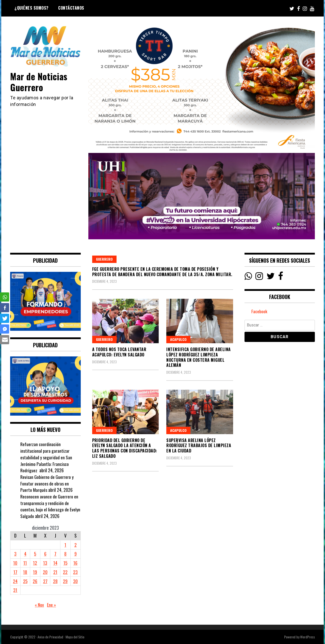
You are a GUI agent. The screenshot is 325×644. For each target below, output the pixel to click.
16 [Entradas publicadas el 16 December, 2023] (75, 563)
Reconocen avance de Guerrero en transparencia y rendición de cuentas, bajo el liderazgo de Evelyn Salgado (50, 506)
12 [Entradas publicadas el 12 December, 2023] (35, 563)
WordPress (307, 637)
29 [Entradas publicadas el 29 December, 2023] (66, 581)
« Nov (39, 605)
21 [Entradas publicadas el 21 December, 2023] (55, 572)
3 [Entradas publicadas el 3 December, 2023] (15, 554)
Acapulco (178, 339)
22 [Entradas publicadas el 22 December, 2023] (66, 572)
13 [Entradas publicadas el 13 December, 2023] (45, 563)
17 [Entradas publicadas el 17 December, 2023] (15, 572)
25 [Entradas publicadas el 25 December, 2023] (25, 581)
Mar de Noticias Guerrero (40, 82)
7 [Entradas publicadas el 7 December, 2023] (55, 554)
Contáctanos (71, 8)
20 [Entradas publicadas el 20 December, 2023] (45, 572)
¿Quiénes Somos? (31, 8)
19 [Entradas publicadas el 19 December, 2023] (35, 572)
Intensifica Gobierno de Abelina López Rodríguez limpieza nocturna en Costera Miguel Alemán (199, 357)
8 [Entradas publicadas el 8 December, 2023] (65, 554)
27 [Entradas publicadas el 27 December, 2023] (45, 581)
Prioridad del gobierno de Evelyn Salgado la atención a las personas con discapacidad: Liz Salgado (125, 448)
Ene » (52, 605)
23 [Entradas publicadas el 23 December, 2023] (75, 572)
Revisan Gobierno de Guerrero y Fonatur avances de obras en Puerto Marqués (47, 483)
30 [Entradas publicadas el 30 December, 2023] (75, 581)
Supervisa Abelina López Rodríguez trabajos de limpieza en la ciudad (199, 446)
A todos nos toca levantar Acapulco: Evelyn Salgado (119, 352)
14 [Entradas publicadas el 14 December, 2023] (55, 563)
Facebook (259, 312)
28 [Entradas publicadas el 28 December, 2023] (55, 581)
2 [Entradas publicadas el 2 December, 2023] (76, 545)
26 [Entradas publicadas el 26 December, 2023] (35, 581)
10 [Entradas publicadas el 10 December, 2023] (15, 563)
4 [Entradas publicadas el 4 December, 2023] (25, 554)
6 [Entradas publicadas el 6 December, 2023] (45, 554)
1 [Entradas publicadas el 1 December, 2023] (65, 545)
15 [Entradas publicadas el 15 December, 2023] (66, 563)
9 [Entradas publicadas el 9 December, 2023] (76, 554)
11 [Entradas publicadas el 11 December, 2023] (25, 563)
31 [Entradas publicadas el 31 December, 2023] (15, 590)
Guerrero (104, 259)
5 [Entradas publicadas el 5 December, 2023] (35, 554)
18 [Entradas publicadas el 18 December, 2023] (25, 572)
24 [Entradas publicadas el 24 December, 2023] (15, 581)
